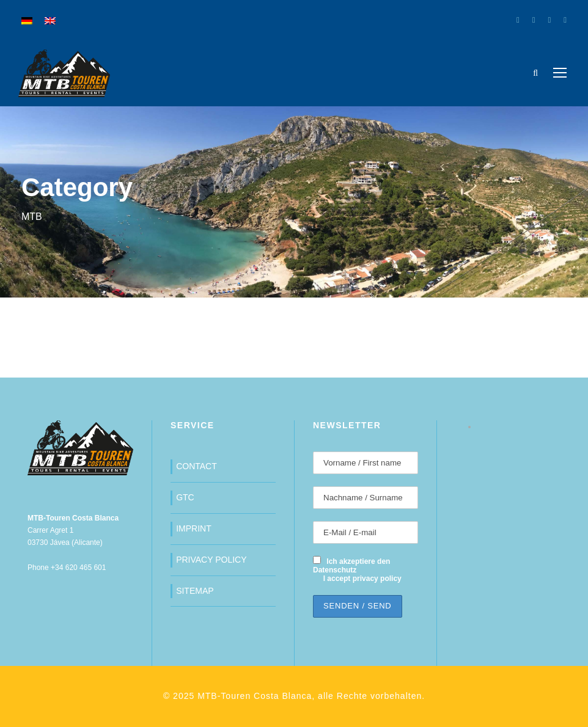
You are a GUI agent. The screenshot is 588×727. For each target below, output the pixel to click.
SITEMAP (195, 591)
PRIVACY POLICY (211, 560)
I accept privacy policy (362, 579)
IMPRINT (194, 528)
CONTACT (197, 466)
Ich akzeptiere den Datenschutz (351, 566)
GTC (185, 497)
